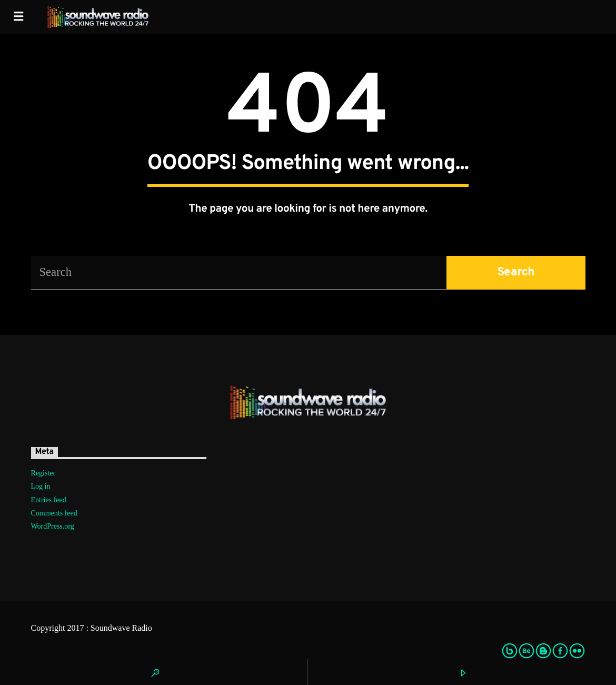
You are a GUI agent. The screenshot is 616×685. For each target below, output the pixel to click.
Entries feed (49, 500)
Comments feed (54, 513)
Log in (41, 486)
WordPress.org (53, 526)
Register (43, 473)
